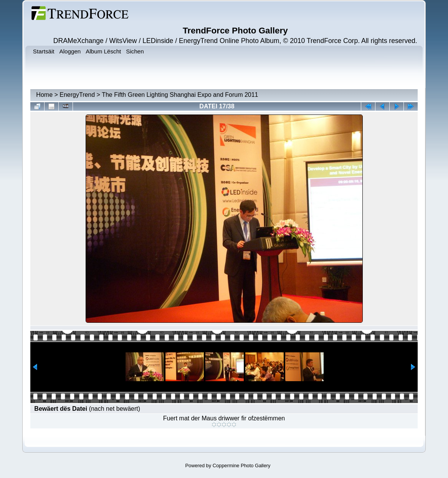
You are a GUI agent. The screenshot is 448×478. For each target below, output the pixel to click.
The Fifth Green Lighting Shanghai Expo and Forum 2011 (180, 95)
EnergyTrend (77, 95)
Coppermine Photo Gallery (242, 466)
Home (44, 95)
